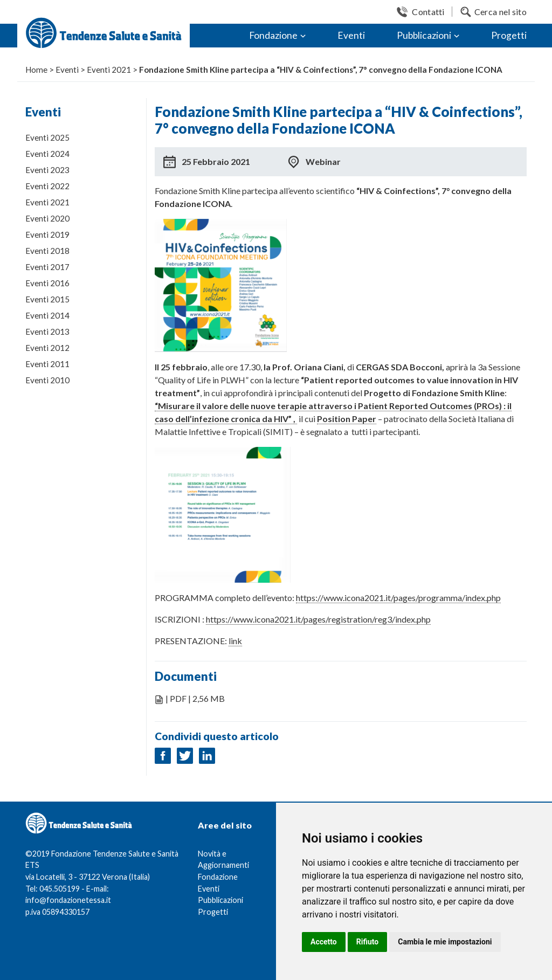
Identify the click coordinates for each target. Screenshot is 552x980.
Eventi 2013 (47, 332)
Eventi (351, 35)
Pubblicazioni (424, 35)
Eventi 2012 (47, 348)
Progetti (509, 35)
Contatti (428, 12)
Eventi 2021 (47, 202)
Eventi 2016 (47, 283)
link (235, 641)
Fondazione (273, 35)
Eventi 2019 (47, 234)
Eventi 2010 (47, 380)
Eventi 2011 (47, 364)
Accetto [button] (324, 942)
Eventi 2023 (47, 170)
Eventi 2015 (47, 299)
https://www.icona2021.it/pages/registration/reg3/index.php (318, 619)
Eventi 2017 (47, 267)
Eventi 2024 (47, 154)
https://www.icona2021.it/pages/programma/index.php (398, 598)
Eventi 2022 (47, 186)
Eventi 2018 (47, 251)
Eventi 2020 (47, 218)
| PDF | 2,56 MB (195, 698)
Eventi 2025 (47, 137)
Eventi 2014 (47, 315)
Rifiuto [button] (368, 942)
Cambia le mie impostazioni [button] (445, 942)
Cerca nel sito (501, 12)
